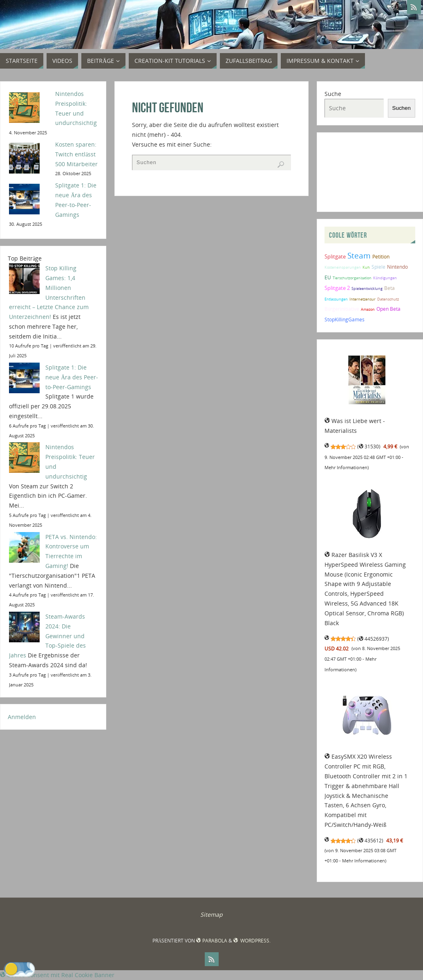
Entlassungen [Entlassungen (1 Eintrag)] (336, 299)
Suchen (402, 108)
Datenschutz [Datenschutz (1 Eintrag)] (388, 299)
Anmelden (22, 717)
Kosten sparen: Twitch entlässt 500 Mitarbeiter (76, 154)
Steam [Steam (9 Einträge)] (359, 255)
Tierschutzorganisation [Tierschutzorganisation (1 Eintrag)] (352, 278)
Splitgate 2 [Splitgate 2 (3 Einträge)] (337, 288)
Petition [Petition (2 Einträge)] (381, 256)
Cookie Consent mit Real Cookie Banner (57, 975)
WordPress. (252, 941)
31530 (369, 447)
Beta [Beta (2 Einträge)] (389, 288)
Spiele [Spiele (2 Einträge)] (378, 267)
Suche (333, 94)
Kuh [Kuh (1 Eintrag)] (366, 267)
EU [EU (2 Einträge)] (328, 277)
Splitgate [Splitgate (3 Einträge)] (335, 256)
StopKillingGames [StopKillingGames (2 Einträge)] (345, 319)
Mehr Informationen (346, 468)
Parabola (212, 941)
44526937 (373, 639)
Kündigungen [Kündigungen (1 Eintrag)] (385, 278)
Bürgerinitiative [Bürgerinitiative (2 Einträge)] (342, 309)
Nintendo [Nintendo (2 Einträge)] (397, 267)
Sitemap (212, 914)
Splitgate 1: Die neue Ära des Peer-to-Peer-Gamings (72, 377)
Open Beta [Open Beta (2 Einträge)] (388, 309)
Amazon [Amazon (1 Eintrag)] (368, 309)
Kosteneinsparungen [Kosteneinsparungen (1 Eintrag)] (343, 267)
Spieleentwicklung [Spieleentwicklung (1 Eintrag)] (367, 288)
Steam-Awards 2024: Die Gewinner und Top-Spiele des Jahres (47, 636)
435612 (370, 841)
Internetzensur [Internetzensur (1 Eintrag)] (363, 299)
